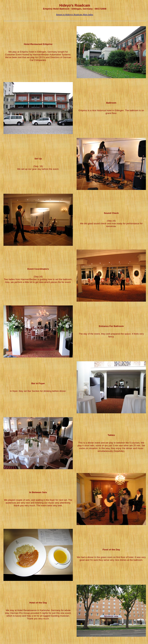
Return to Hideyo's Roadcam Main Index (75, 14)
